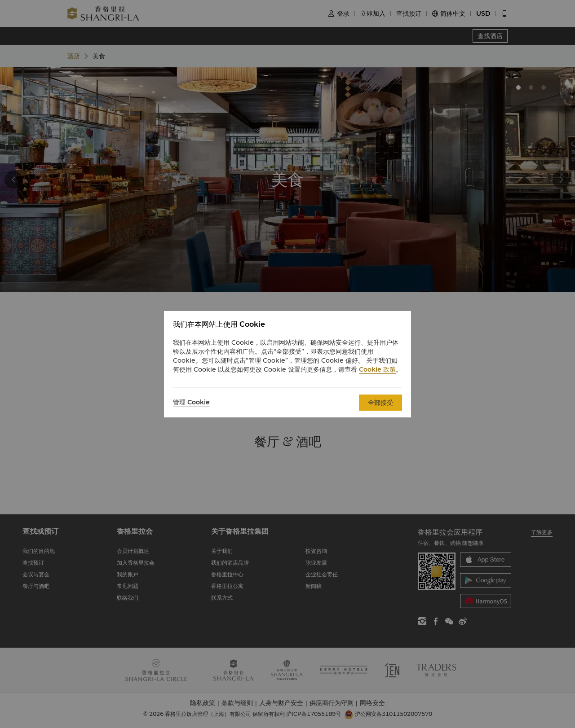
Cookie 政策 (377, 369)
